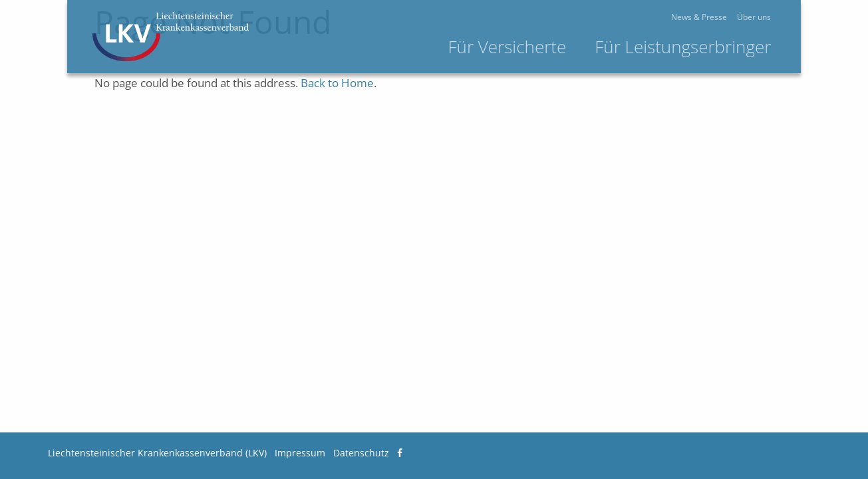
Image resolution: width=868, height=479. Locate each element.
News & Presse (748, 17)
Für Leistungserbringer (731, 47)
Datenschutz (361, 453)
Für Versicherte (556, 47)
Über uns (803, 17)
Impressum (300, 453)
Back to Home (337, 83)
